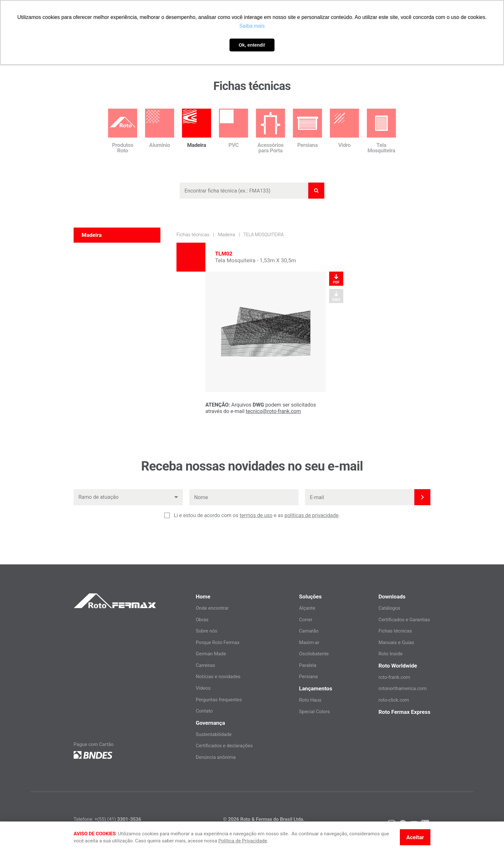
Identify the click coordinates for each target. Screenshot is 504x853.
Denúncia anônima (216, 757)
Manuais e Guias (396, 642)
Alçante (307, 608)
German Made (211, 654)
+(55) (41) (118, 819)
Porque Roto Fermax (218, 642)
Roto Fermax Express (404, 712)
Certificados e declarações (224, 746)
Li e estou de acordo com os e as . (257, 516)
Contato (204, 711)
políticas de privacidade (311, 515)
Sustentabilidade (214, 734)
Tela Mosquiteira (263, 235)
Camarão (309, 631)
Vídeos (203, 688)
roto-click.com (394, 700)
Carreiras (205, 665)
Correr (306, 620)
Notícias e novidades (218, 677)
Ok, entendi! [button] (252, 45)
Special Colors (314, 712)
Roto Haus (310, 700)
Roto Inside (390, 654)
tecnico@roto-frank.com (274, 411)
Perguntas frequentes (219, 700)
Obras (202, 620)
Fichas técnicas (193, 235)
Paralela (308, 665)
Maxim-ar (309, 642)
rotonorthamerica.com (402, 688)
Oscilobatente (314, 654)
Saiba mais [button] (252, 26)
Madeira (226, 235)
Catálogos (389, 608)
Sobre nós (207, 631)
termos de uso (256, 515)
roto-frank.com (394, 677)
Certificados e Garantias (404, 620)
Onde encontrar (212, 608)
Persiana (308, 677)
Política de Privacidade (243, 841)
